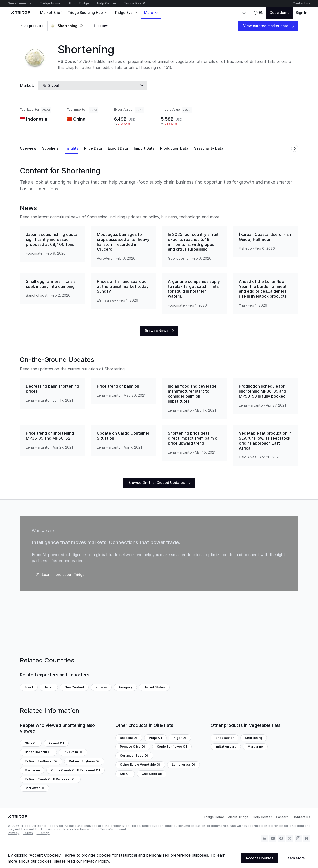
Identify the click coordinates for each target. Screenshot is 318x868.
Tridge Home (214, 817)
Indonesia (37, 119)
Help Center (262, 817)
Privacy (14, 833)
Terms (28, 833)
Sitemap (43, 833)
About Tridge (238, 817)
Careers (282, 817)
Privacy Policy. (97, 861)
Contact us (301, 817)
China (79, 119)
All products (32, 26)
